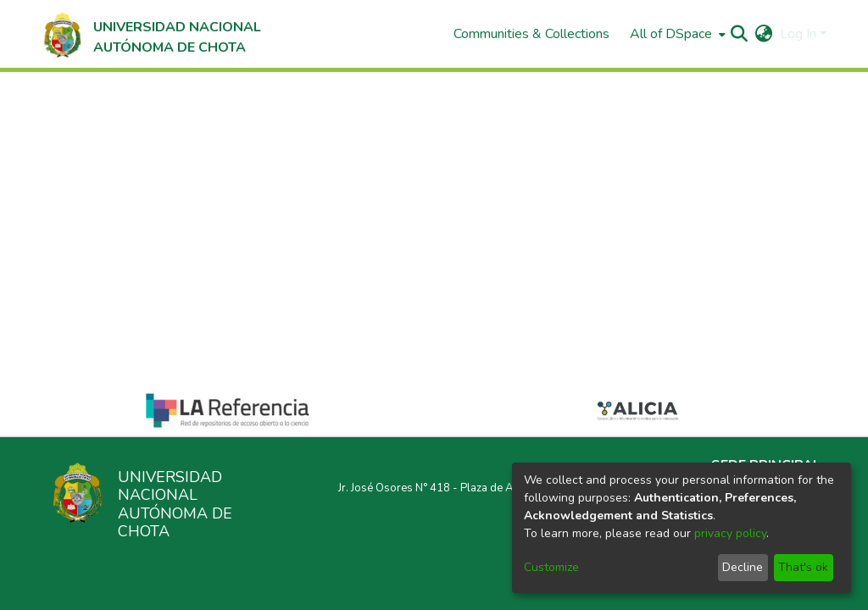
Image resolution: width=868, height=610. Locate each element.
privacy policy (730, 533)
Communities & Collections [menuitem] (531, 34)
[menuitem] (676, 34)
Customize (551, 567)
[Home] (150, 34)
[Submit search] (740, 34)
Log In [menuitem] (798, 34)
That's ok (803, 567)
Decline (743, 567)
